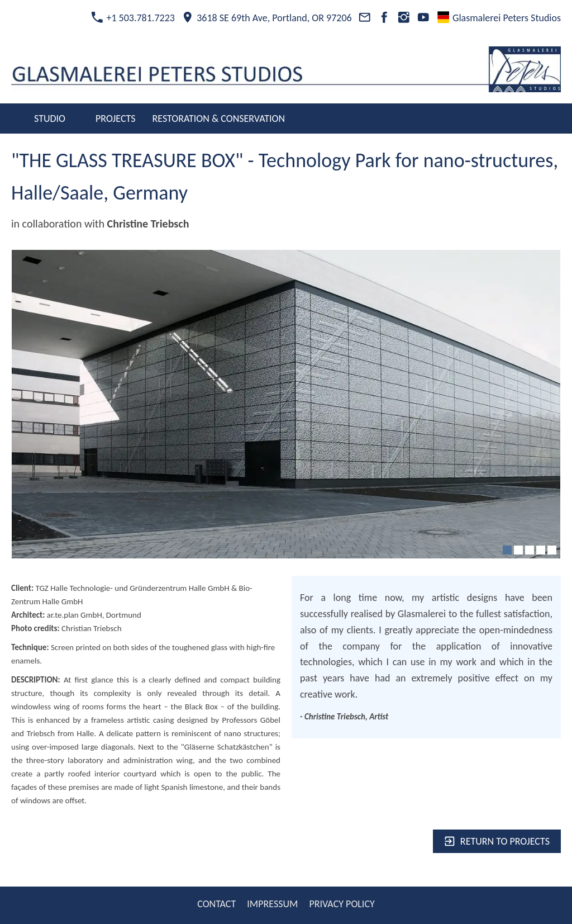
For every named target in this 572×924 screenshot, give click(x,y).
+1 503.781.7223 (133, 18)
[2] (518, 550)
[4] (541, 550)
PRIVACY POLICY (342, 904)
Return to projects (497, 841)
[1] (507, 550)
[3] (530, 550)
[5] (552, 550)
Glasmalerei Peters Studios (499, 18)
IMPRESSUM (272, 904)
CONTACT (216, 904)
